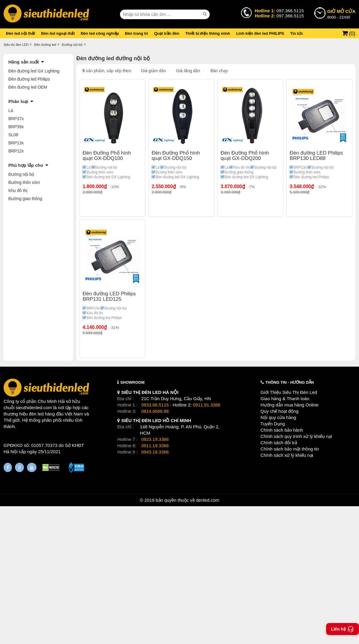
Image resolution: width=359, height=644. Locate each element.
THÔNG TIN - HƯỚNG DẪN (290, 382)
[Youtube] (32, 467)
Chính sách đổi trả (279, 443)
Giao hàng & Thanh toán (285, 399)
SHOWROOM (132, 382)
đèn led (36, 414)
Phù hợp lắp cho (26, 165)
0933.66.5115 (155, 405)
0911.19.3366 (155, 446)
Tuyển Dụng (273, 424)
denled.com (208, 500)
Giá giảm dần (153, 71)
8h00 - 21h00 (341, 14)
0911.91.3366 (207, 405)
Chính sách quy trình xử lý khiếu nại (296, 436)
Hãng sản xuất (24, 62)
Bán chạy (219, 71)
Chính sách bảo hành (282, 430)
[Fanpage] (8, 467)
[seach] (206, 14)
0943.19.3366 (155, 452)
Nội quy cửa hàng (278, 417)
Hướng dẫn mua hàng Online (290, 405)
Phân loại (18, 101)
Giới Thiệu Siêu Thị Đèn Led (289, 392)
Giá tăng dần (188, 71)
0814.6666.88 (155, 411)
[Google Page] (19, 467)
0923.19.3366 (155, 439)
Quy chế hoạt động (280, 411)
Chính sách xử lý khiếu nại (287, 455)
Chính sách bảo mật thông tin (290, 449)
